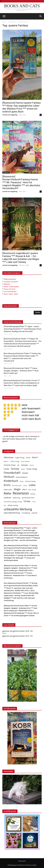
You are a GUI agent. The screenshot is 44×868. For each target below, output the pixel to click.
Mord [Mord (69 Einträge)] (24, 489)
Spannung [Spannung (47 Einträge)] (16, 498)
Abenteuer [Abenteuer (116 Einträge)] (9, 457)
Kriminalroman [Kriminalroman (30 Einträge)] (17, 485)
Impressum (22, 861)
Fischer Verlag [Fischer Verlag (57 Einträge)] (32, 469)
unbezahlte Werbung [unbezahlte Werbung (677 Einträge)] (18, 509)
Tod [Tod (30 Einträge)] (5, 505)
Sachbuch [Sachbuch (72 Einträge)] (7, 498)
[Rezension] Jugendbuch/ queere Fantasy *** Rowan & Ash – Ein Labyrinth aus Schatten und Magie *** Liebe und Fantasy (21, 258)
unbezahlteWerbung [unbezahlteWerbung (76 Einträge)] (12, 513)
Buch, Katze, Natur (11, 294)
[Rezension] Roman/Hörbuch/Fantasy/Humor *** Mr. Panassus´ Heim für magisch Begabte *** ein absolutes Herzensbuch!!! (21, 182)
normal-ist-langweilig (10, 115)
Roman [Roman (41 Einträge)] (33, 494)
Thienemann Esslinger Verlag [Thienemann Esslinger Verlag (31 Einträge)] (13, 502)
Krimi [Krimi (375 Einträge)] (7, 485)
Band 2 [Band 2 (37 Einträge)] (6, 461)
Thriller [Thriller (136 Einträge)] (27, 501)
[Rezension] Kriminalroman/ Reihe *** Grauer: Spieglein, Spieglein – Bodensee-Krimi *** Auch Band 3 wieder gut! (21, 371)
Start (4, 22)
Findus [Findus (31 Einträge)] (23, 469)
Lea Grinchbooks (10, 291)
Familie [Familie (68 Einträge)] (6, 469)
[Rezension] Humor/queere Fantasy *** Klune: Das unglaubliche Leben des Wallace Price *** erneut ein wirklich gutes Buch (22, 107)
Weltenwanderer (10, 279)
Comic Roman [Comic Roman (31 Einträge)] (25, 461)
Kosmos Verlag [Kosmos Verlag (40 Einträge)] (30, 481)
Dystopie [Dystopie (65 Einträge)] (24, 465)
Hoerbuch (6, 172)
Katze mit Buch (10, 289)
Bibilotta (7, 284)
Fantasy (5, 99)
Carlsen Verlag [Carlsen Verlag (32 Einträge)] (15, 461)
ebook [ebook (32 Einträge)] (32, 465)
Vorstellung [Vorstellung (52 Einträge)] (26, 513)
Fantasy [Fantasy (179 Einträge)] (15, 469)
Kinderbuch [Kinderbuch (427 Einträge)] (11, 481)
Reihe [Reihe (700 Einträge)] (7, 493)
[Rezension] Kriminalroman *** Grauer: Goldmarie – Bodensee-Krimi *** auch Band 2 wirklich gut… (20, 575)
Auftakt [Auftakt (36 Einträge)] (28, 458)
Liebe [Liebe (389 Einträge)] (32, 485)
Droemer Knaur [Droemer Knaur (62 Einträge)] (10, 465)
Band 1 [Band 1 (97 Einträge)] (35, 457)
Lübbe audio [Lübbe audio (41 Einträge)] (8, 490)
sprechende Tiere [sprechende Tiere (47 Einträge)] (28, 498)
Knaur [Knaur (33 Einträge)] (22, 481)
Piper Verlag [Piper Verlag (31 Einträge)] (32, 490)
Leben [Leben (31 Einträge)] (25, 485)
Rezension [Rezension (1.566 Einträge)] (21, 493)
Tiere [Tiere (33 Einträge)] (34, 502)
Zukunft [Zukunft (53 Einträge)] (34, 513)
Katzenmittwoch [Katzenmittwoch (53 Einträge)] (22, 477)
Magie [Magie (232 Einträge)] (17, 489)
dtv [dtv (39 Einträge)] (18, 465)
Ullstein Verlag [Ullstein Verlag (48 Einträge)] (13, 505)
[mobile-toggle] (4, 16)
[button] (41, 16)
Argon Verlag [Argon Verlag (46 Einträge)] (20, 458)
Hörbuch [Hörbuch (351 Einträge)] (9, 477)
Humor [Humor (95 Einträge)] (25, 473)
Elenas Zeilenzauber (11, 287)
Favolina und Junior (11, 282)
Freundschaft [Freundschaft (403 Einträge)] (12, 473)
